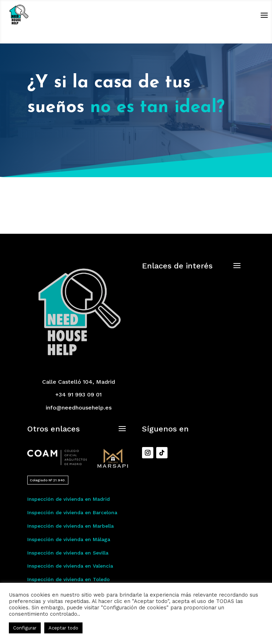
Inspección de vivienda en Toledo (69, 579)
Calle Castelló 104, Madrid (79, 382)
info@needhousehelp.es (79, 408)
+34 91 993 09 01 (78, 394)
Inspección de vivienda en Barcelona (72, 512)
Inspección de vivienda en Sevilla (68, 553)
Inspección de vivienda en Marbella (70, 526)
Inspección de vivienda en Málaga (69, 539)
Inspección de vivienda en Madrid (69, 499)
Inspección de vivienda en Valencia (70, 566)
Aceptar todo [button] (63, 628)
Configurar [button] (25, 628)
